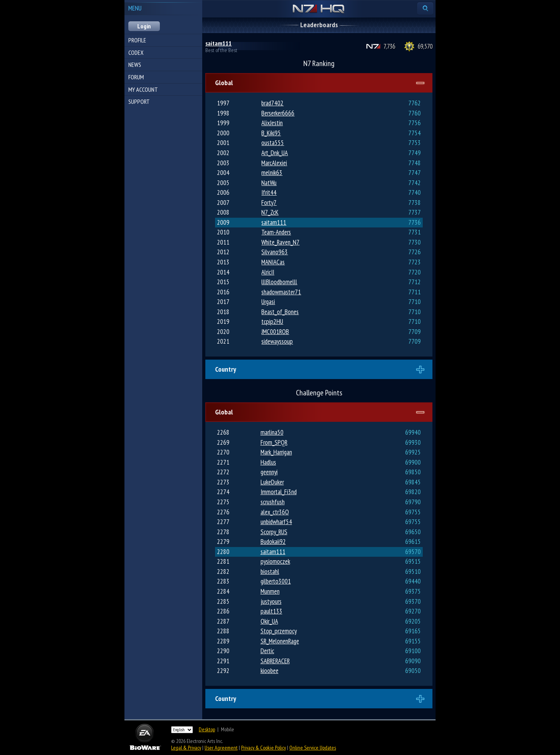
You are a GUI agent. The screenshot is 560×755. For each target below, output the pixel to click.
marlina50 (272, 432)
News (135, 65)
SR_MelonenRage (280, 641)
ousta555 (273, 143)
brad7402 (272, 103)
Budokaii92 (273, 542)
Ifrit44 (269, 192)
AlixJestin (272, 123)
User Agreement (221, 748)
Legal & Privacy (186, 748)
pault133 (271, 611)
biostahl (270, 571)
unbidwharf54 (276, 522)
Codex (136, 52)
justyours (271, 601)
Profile (137, 40)
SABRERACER (275, 661)
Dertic (267, 651)
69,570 (425, 46)
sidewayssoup (277, 341)
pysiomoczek (275, 561)
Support (139, 101)
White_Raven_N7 (280, 242)
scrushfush (273, 502)
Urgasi (268, 302)
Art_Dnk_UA (275, 153)
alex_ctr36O (275, 512)
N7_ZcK (270, 212)
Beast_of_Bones (280, 312)
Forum (136, 77)
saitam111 (219, 43)
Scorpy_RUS (274, 532)
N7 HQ (319, 9)
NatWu (269, 183)
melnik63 (272, 173)
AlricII (268, 272)
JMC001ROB (275, 332)
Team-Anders (276, 232)
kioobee (269, 671)
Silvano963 (275, 252)
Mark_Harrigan (276, 452)
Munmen (270, 591)
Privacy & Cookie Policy (263, 748)
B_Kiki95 (271, 133)
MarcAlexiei (274, 163)
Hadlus (268, 462)
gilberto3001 (276, 581)
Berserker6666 (278, 113)
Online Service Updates (313, 748)
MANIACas (273, 262)
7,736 (389, 46)
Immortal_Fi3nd (279, 492)
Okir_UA (269, 621)
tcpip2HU (272, 322)
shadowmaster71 (281, 292)
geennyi (269, 472)
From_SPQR (274, 442)
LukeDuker (272, 482)
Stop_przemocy (279, 631)
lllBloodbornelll (279, 282)
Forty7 (269, 203)
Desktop (207, 729)
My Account (143, 89)
